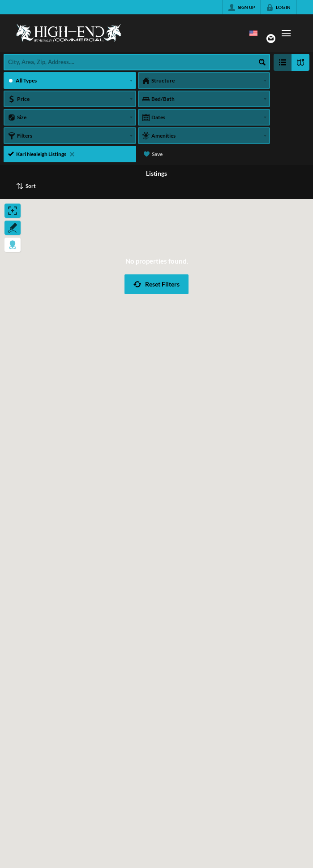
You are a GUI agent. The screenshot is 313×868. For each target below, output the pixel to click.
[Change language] (253, 33)
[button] (156, 284)
